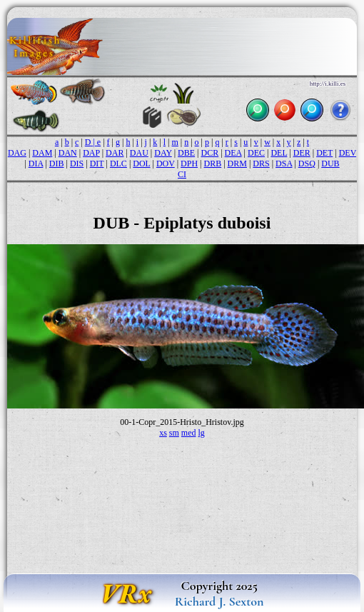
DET (324, 153)
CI (182, 174)
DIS (77, 164)
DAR (115, 153)
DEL (279, 153)
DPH (189, 164)
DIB (57, 164)
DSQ (307, 164)
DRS (261, 164)
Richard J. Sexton (219, 601)
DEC (256, 153)
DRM (237, 164)
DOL (141, 164)
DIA (36, 164)
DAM (42, 153)
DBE (186, 153)
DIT (97, 164)
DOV (166, 164)
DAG (17, 153)
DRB (213, 164)
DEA (233, 153)
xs (163, 433)
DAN (68, 153)
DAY (163, 153)
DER (302, 153)
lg (202, 433)
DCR (210, 153)
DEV (348, 153)
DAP (91, 153)
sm (174, 433)
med (189, 433)
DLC (118, 164)
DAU (139, 153)
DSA (284, 164)
